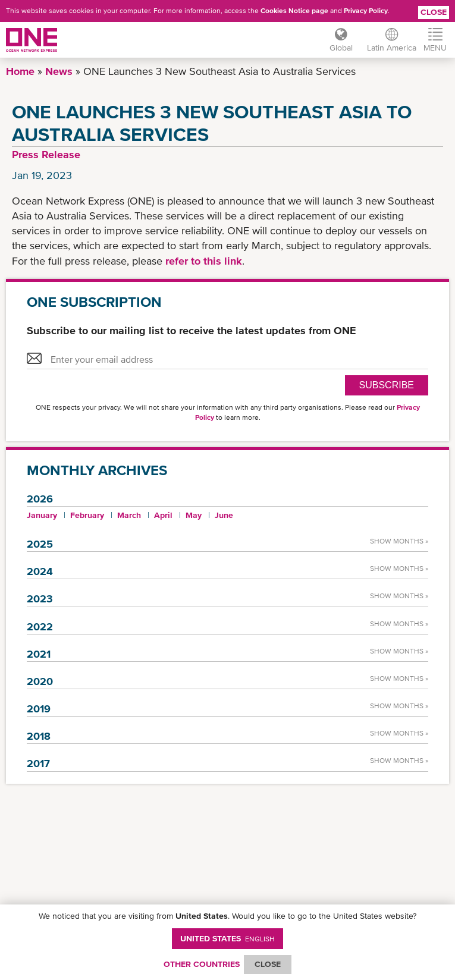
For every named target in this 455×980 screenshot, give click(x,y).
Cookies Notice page (294, 11)
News (59, 71)
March (129, 515)
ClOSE (268, 964)
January (42, 515)
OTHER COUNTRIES (202, 964)
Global (341, 48)
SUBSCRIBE (387, 385)
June (224, 515)
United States (227, 938)
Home (20, 71)
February (87, 515)
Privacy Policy (366, 11)
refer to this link (202, 261)
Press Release (46, 154)
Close (434, 12)
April (163, 515)
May (194, 515)
